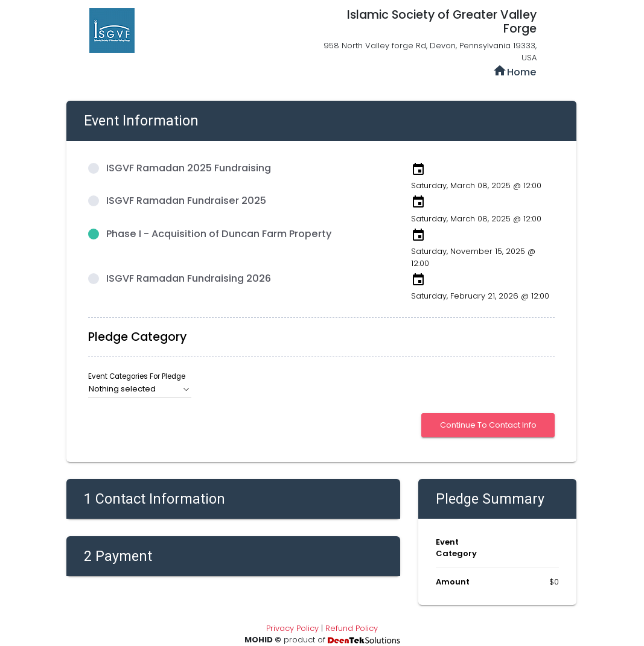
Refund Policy (352, 628)
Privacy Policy (292, 628)
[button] (140, 389)
